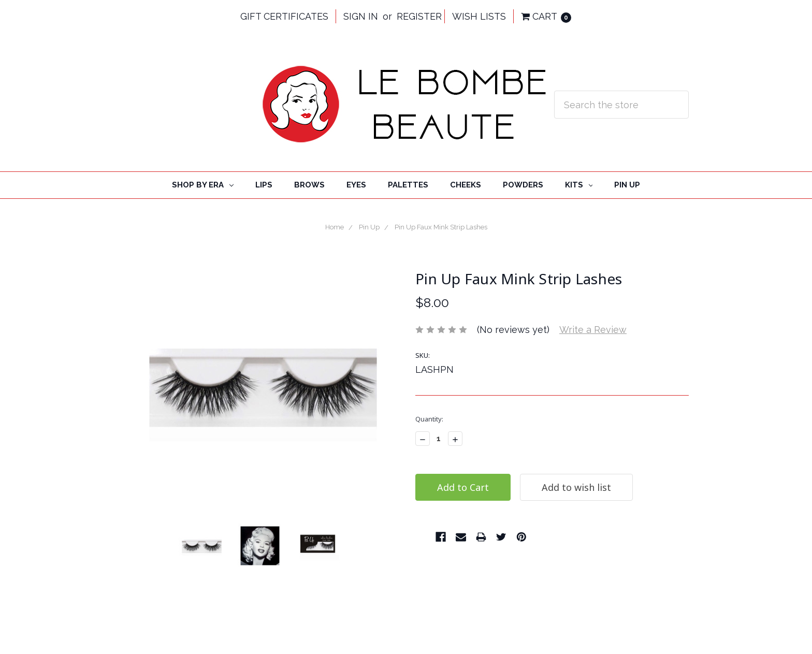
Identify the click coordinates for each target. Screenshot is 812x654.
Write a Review (593, 330)
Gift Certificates (284, 16)
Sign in (361, 16)
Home (335, 227)
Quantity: (429, 419)
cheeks (466, 185)
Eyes (356, 185)
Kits (579, 185)
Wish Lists (479, 16)
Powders (523, 185)
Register (419, 16)
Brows (309, 185)
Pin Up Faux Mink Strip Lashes (441, 227)
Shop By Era (203, 185)
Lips (264, 185)
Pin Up (627, 185)
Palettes (408, 185)
